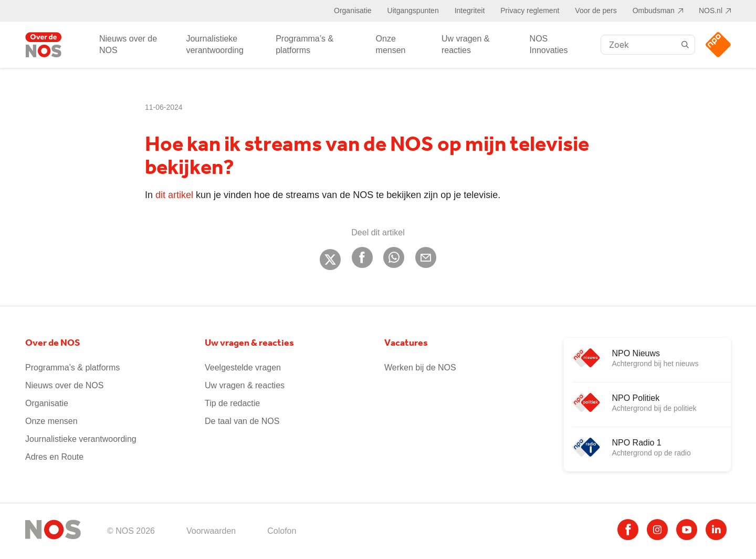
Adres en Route (54, 457)
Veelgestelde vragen (243, 368)
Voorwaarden (211, 531)
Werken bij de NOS (420, 368)
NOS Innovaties (549, 44)
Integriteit (470, 11)
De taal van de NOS (242, 421)
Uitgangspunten (413, 11)
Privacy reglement (530, 11)
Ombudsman (654, 11)
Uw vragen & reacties (466, 44)
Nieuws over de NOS (128, 44)
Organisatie (353, 11)
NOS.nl (711, 11)
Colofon (282, 531)
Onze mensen (391, 44)
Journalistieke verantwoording (214, 44)
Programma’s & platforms (304, 44)
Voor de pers (596, 11)
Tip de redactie (232, 403)
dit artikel (174, 195)
